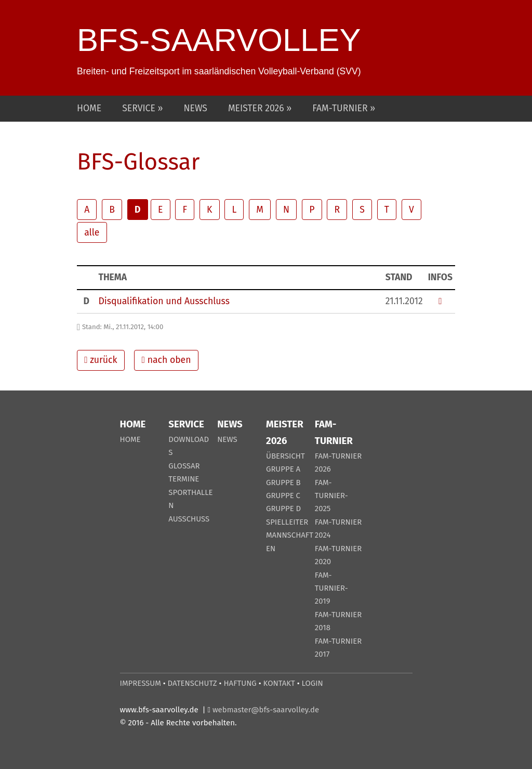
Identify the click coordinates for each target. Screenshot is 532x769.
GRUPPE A (283, 469)
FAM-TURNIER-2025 (331, 496)
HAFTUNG (240, 683)
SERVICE (140, 108)
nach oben (167, 360)
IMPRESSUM (141, 683)
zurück (101, 360)
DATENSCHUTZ (192, 683)
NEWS (196, 108)
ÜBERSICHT (285, 456)
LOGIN (312, 683)
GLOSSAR (184, 466)
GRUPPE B (283, 483)
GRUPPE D (283, 509)
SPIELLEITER (287, 522)
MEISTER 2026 (257, 108)
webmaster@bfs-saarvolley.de (266, 710)
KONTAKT (279, 683)
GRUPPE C (283, 496)
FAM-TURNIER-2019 (331, 588)
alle (92, 233)
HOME (89, 108)
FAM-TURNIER (341, 108)
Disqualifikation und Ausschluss (164, 301)
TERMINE (184, 479)
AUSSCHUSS (189, 519)
